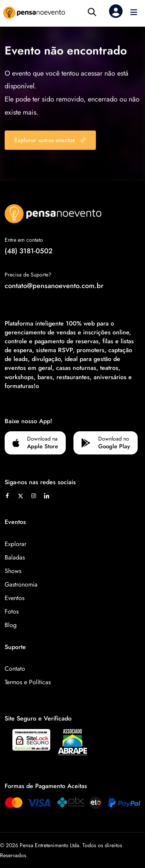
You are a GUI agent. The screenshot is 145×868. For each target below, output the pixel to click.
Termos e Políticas (28, 682)
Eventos (14, 598)
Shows (13, 571)
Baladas (15, 557)
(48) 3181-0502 (29, 251)
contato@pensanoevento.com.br (54, 286)
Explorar (15, 544)
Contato (15, 669)
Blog (11, 625)
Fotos (12, 611)
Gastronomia (21, 584)
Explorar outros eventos (50, 140)
